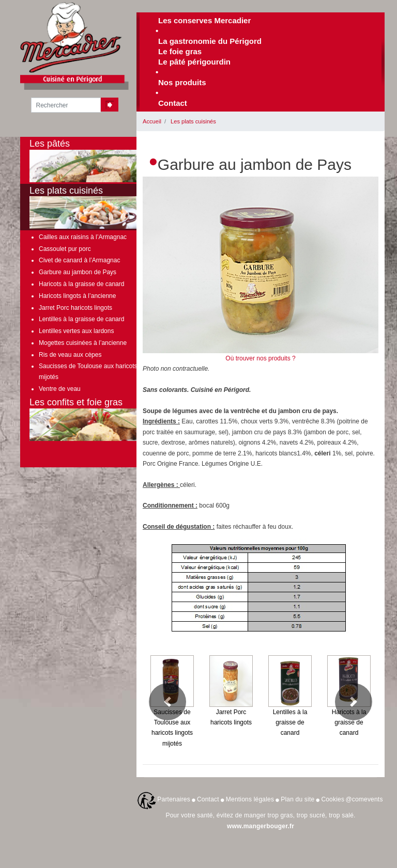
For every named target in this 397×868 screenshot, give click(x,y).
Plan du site (297, 799)
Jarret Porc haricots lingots (75, 308)
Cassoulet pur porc (65, 249)
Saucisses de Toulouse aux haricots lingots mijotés (98, 371)
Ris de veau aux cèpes (70, 355)
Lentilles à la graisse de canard (81, 319)
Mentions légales (250, 799)
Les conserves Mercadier (204, 20)
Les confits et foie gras (98, 419)
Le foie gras (180, 51)
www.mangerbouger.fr (261, 826)
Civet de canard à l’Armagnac (79, 260)
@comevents (364, 799)
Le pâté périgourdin (194, 62)
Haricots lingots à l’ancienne (77, 296)
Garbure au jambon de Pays (78, 272)
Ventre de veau (60, 389)
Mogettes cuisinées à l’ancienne (83, 343)
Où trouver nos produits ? (260, 358)
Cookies (333, 799)
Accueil (152, 121)
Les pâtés (98, 160)
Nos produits (182, 82)
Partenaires (174, 799)
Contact (173, 103)
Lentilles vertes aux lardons (76, 331)
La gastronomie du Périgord (210, 41)
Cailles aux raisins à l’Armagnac (83, 237)
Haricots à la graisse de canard (81, 284)
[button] (167, 702)
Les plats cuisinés (193, 121)
